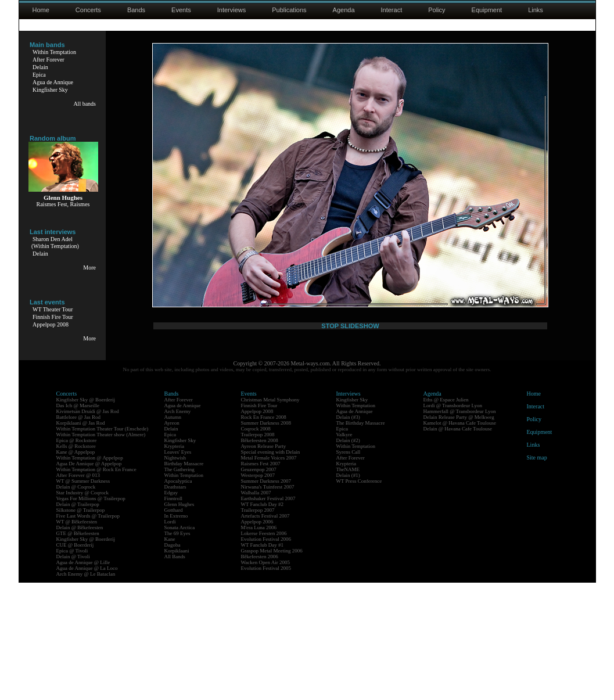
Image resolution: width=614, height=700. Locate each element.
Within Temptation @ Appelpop (90, 575)
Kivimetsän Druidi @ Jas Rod (88, 529)
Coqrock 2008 (256, 546)
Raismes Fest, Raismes (63, 204)
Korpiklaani (177, 668)
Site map (537, 575)
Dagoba (173, 662)
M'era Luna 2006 (259, 645)
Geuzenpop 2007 (259, 587)
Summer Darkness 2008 (266, 540)
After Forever (49, 60)
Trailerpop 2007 (258, 627)
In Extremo (176, 633)
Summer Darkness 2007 (266, 598)
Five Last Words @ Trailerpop (88, 633)
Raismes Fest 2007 (261, 581)
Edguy (171, 610)
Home (41, 10)
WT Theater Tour (53, 309)
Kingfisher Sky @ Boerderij (86, 517)
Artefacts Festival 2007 (265, 633)
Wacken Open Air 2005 (266, 680)
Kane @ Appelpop (76, 569)
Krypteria (174, 563)
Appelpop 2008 (51, 324)
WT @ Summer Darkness (83, 598)
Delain (40, 67)
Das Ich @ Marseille (78, 523)
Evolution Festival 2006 (266, 656)
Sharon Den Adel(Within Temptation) (55, 243)
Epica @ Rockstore (77, 558)
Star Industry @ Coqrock (83, 610)
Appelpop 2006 (257, 639)
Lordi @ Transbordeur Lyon (453, 523)
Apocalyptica (178, 598)
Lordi (170, 639)
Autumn (173, 534)
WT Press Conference (359, 598)
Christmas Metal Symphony (270, 517)
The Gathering (179, 587)
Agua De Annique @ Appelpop (89, 581)
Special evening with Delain (271, 569)
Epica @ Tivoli (72, 668)
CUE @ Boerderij (75, 662)
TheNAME (348, 587)
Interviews (232, 10)
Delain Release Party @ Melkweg (459, 534)
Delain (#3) (348, 534)
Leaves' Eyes (178, 569)
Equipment (487, 10)
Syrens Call (349, 569)
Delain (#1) (348, 593)
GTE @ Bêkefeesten (78, 651)
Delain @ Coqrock (76, 604)
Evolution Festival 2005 (266, 685)
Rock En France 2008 (264, 534)
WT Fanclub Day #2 (263, 622)
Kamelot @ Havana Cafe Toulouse (460, 540)
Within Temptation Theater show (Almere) (101, 552)
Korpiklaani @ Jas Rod (81, 540)
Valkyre (344, 552)
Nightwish (175, 575)
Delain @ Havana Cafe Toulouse (458, 546)
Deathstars (175, 604)
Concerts (88, 10)
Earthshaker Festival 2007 (268, 616)
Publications (289, 10)
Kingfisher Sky (50, 90)
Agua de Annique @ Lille (83, 680)
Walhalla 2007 (256, 610)
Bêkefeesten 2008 (260, 558)
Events (181, 10)
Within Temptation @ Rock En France (96, 587)
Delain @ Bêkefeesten (80, 645)
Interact (392, 10)
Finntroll (174, 616)
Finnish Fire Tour (53, 317)
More (89, 268)
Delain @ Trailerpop (78, 622)
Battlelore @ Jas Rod (79, 534)
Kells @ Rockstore (76, 563)
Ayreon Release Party (264, 563)
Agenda (344, 10)
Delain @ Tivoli (73, 674)
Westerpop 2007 (258, 593)
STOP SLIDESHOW (350, 457)
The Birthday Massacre (361, 540)
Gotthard (174, 627)
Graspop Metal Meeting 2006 (272, 668)
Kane (170, 656)
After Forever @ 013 (78, 593)
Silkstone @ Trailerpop (81, 627)
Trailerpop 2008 (258, 552)
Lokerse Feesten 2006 (264, 651)
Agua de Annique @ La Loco (87, 685)
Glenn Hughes (179, 622)
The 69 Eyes (177, 651)
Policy (437, 10)
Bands (136, 10)
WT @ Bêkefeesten (77, 639)
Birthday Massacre (184, 581)
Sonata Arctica (180, 645)
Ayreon (172, 540)
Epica (39, 75)
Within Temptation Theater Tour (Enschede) (103, 546)
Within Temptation (54, 52)
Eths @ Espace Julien (446, 517)
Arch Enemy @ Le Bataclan (86, 691)
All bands (85, 104)
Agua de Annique (53, 82)
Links (536, 10)
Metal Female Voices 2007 (269, 575)
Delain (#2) (348, 558)
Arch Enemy (178, 529)
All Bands (175, 674)
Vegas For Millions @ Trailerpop (91, 616)
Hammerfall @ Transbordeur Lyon (460, 529)
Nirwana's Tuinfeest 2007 (268, 604)
